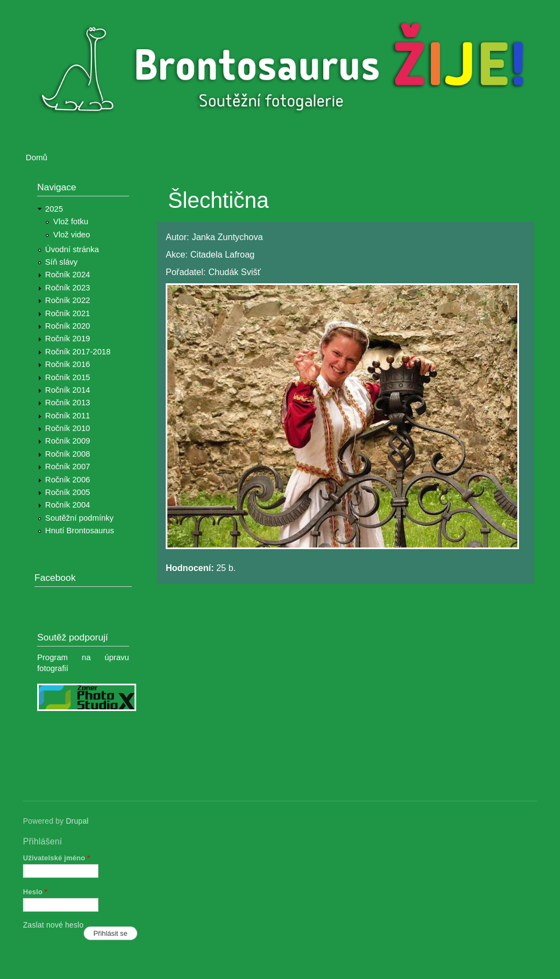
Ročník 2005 (68, 492)
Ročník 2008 (68, 454)
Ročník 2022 (68, 300)
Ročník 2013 (68, 403)
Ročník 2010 (68, 428)
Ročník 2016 (68, 364)
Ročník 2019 (68, 339)
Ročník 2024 (68, 275)
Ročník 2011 (68, 416)
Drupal (77, 821)
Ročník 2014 (68, 390)
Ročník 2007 (68, 467)
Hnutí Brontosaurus (80, 531)
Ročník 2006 (68, 480)
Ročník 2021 (68, 313)
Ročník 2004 (68, 505)
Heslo (35, 892)
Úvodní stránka (72, 249)
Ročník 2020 (68, 326)
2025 (54, 209)
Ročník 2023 (68, 288)
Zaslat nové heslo (53, 925)
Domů (37, 158)
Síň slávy (62, 262)
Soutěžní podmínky (80, 518)
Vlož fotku (71, 222)
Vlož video (71, 235)
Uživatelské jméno (57, 858)
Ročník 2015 (68, 377)
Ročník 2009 (68, 441)
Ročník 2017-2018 (78, 352)
